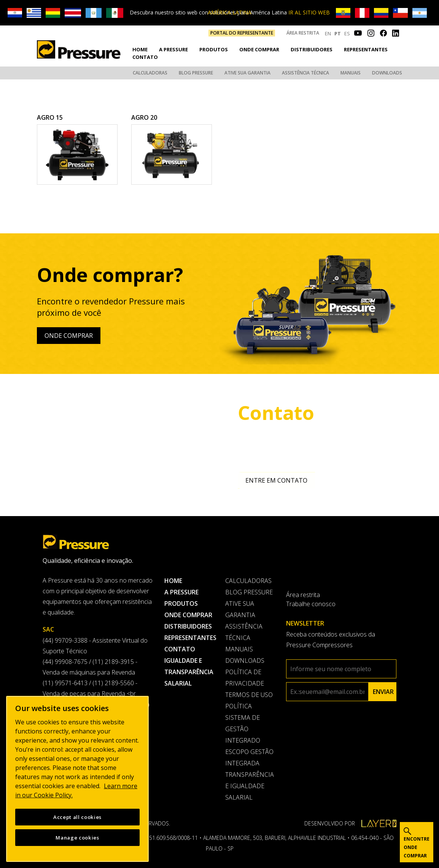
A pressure (173, 49)
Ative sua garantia (247, 72)
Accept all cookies (77, 817)
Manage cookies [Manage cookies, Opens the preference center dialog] (77, 838)
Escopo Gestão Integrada (249, 756)
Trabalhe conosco (311, 603)
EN (328, 33)
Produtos (214, 49)
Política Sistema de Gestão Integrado (243, 722)
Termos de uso (249, 694)
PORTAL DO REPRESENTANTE (242, 33)
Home (140, 49)
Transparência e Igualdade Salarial (250, 785)
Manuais (351, 72)
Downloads (387, 72)
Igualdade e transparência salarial (189, 671)
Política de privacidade (245, 676)
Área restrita (303, 33)
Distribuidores (312, 49)
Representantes (366, 49)
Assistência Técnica (305, 72)
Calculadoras (150, 72)
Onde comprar (259, 49)
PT (338, 33)
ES (347, 33)
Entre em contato (276, 479)
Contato (145, 56)
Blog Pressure (196, 72)
